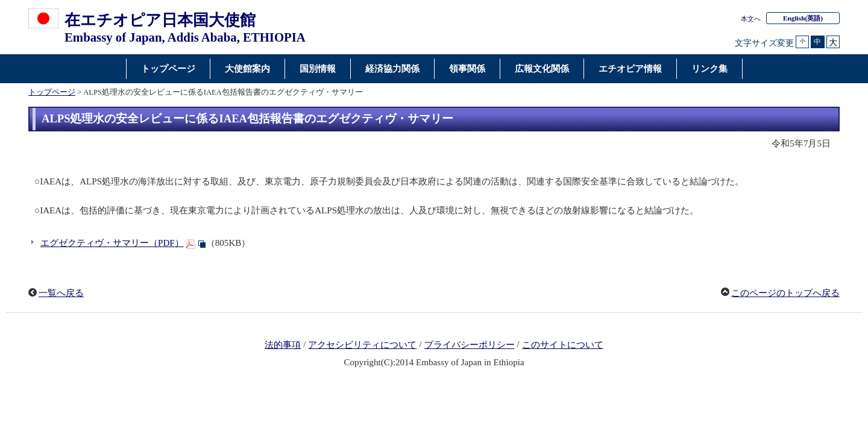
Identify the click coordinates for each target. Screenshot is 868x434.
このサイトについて (563, 345)
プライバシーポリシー (470, 345)
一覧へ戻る (61, 293)
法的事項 (283, 345)
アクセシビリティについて (362, 345)
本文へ (751, 19)
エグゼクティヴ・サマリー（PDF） (112, 243)
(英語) (803, 18)
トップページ (52, 92)
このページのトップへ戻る (785, 293)
